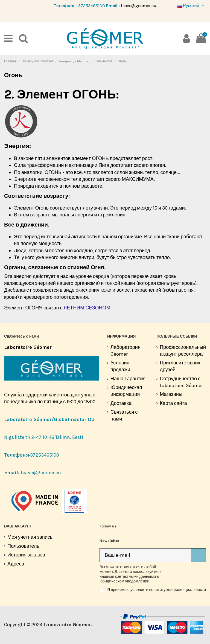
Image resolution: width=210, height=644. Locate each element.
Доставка (121, 403)
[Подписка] (198, 555)
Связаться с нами (124, 415)
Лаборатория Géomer (126, 351)
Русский (192, 6)
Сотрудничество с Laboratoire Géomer (181, 382)
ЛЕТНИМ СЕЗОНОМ (87, 308)
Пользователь (23, 546)
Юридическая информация (126, 391)
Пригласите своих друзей (180, 366)
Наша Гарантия (128, 379)
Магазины (171, 394)
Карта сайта (173, 403)
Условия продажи (120, 366)
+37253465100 (90, 6)
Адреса (16, 564)
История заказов (26, 555)
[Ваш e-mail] (145, 555)
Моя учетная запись (30, 537)
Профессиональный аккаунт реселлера (183, 351)
